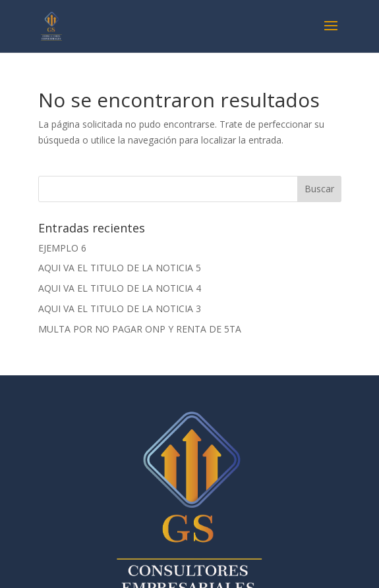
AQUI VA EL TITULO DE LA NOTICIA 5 (120, 268)
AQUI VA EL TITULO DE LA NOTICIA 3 (120, 308)
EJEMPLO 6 (62, 248)
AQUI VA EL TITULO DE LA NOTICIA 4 (120, 288)
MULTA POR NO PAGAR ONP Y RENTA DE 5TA (140, 329)
